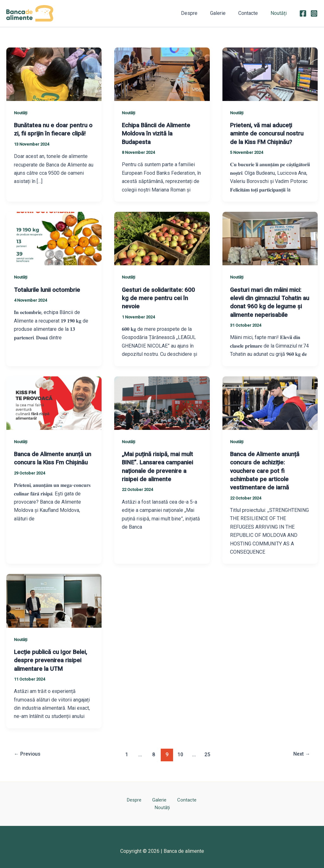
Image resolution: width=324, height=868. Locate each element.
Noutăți (280, 13)
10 (181, 753)
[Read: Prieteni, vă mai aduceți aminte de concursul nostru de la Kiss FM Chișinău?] (270, 74)
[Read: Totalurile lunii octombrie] (54, 238)
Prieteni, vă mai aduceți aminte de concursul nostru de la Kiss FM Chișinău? (269, 133)
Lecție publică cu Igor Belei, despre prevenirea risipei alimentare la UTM (53, 659)
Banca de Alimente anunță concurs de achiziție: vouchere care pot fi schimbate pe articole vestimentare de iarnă (268, 470)
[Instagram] (314, 13)
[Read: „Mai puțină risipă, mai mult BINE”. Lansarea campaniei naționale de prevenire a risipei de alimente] (162, 402)
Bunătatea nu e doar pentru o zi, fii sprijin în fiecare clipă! (53, 133)
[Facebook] (303, 13)
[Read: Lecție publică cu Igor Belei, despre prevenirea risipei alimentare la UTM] (54, 599)
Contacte (252, 13)
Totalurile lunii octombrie (50, 289)
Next (300, 753)
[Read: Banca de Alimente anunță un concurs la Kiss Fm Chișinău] (54, 402)
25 (208, 753)
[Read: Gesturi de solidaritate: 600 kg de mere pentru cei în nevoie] (162, 238)
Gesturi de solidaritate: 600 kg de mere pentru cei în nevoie (161, 298)
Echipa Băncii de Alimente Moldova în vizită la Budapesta (159, 133)
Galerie (224, 13)
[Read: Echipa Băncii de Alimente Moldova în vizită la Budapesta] (162, 74)
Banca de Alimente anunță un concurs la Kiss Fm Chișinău (51, 462)
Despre (198, 13)
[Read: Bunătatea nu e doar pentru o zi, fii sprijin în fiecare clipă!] (54, 74)
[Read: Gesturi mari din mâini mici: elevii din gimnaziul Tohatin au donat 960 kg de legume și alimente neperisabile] (270, 238)
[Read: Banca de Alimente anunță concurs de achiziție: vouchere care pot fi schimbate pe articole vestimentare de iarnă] (270, 402)
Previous (28, 753)
